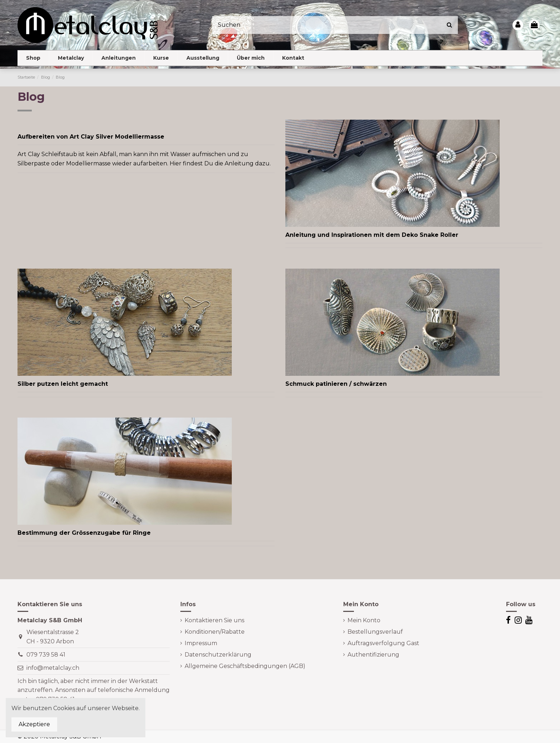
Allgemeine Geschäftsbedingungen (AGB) (245, 666)
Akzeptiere (34, 724)
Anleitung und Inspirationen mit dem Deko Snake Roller (372, 235)
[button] (71, 58)
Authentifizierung (373, 655)
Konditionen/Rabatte (215, 632)
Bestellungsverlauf (375, 632)
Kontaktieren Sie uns (214, 620)
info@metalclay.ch (53, 668)
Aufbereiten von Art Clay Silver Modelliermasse (91, 137)
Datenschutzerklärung (218, 655)
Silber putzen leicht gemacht (63, 384)
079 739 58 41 (46, 655)
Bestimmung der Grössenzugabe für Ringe (84, 533)
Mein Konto (364, 620)
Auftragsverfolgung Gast (383, 643)
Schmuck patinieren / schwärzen (336, 384)
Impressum (201, 643)
